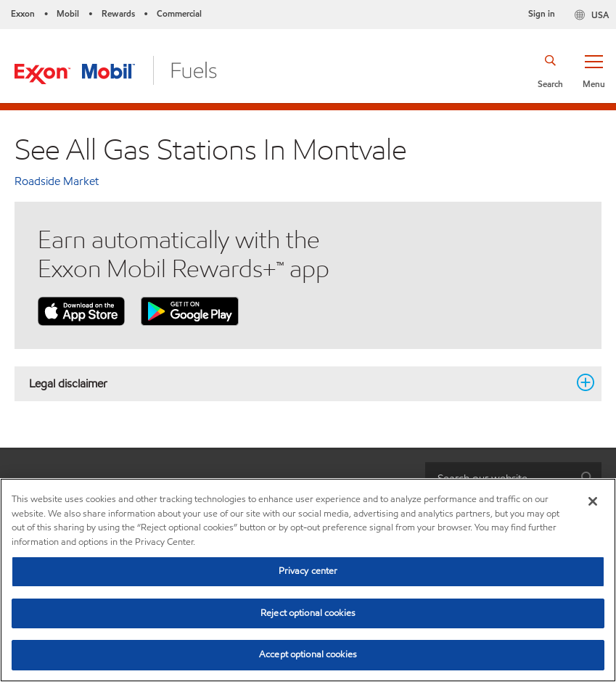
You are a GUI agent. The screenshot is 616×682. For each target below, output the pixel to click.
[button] (594, 70)
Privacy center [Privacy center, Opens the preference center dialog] (308, 571)
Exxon (23, 13)
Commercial (179, 13)
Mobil (68, 13)
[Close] (593, 501)
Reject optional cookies (308, 613)
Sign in (542, 13)
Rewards (118, 13)
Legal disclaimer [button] (299, 383)
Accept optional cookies (308, 654)
